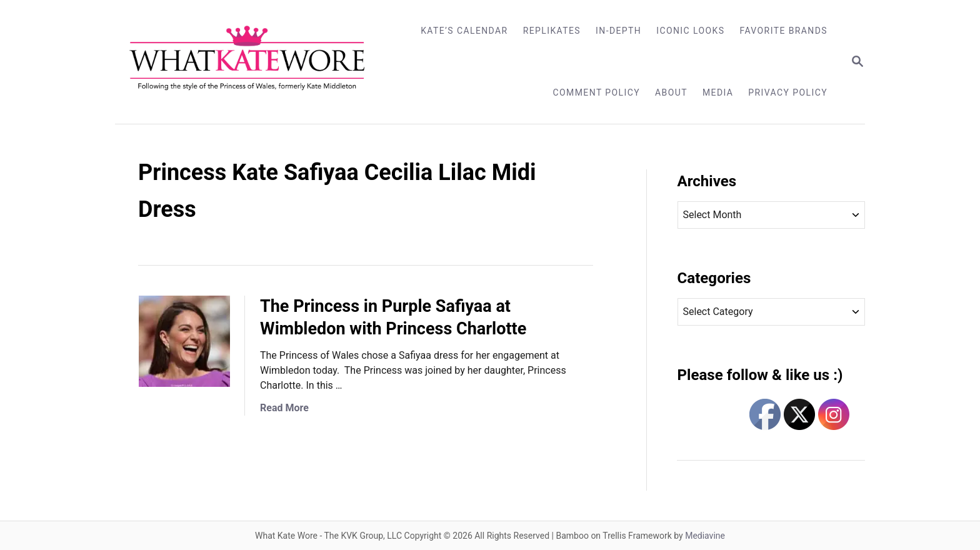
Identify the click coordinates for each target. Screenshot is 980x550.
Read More (284, 408)
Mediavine (705, 536)
